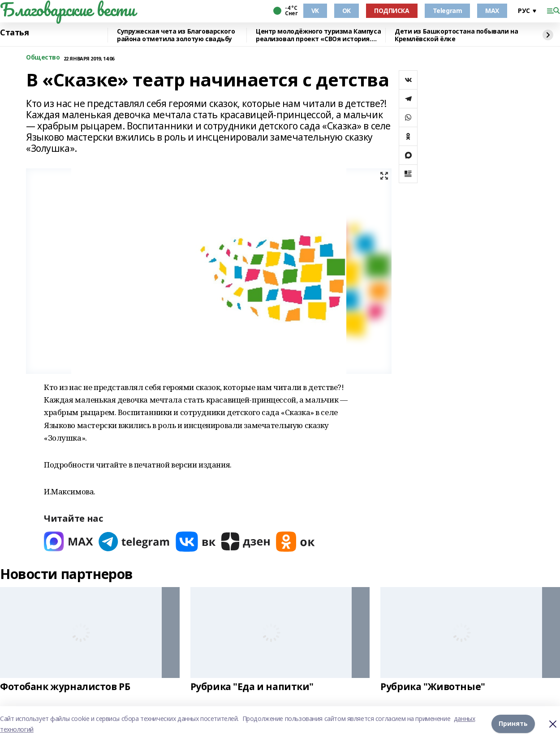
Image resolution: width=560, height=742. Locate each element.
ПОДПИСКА (392, 11)
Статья (14, 33)
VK (315, 11)
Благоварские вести (67, 9)
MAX (492, 11)
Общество (43, 58)
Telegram (448, 11)
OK (347, 11)
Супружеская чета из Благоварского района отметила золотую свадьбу (176, 35)
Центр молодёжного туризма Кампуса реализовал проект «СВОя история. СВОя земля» (318, 35)
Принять (513, 724)
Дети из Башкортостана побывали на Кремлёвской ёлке (456, 35)
